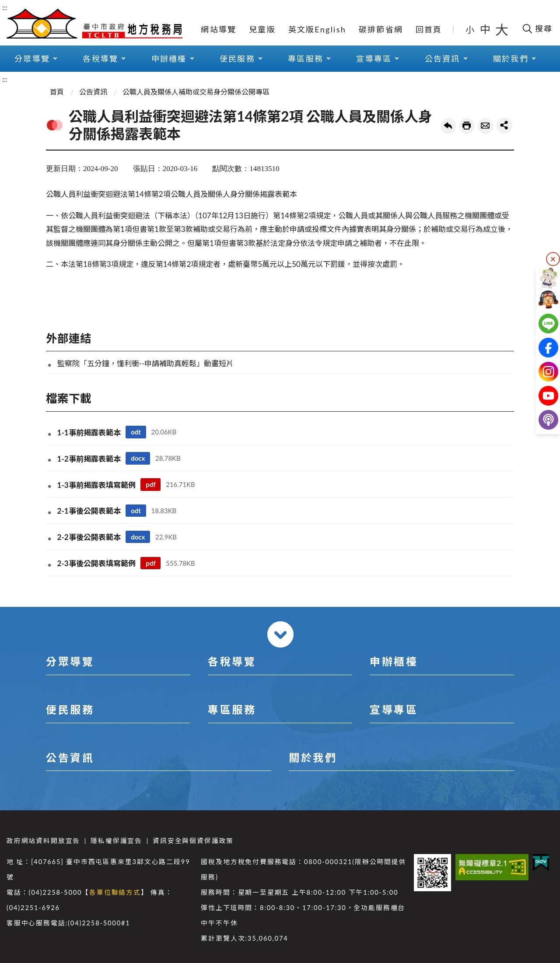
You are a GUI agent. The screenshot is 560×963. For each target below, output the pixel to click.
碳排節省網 (381, 29)
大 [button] (502, 29)
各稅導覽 (232, 661)
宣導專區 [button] (374, 59)
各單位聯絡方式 (115, 892)
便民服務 (70, 709)
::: (5, 7)
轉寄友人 (486, 126)
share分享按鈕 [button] (504, 126)
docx (138, 458)
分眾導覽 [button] (32, 59)
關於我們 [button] (511, 59)
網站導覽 (219, 29)
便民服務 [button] (237, 59)
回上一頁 (448, 126)
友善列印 (467, 126)
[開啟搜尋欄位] (537, 28)
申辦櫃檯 (394, 661)
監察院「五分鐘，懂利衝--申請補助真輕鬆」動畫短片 (146, 363)
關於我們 (313, 758)
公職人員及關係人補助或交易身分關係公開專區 (196, 92)
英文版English (317, 29)
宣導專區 (394, 709)
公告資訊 (93, 92)
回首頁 (429, 29)
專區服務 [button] (306, 59)
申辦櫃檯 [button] (169, 59)
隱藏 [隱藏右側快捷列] (553, 259)
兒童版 (262, 29)
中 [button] (486, 29)
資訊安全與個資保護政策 (193, 841)
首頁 (57, 92)
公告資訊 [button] (443, 59)
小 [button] (471, 29)
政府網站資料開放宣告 (43, 841)
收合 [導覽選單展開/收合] (280, 634)
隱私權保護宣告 (116, 841)
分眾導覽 (70, 661)
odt (136, 432)
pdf (150, 484)
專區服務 (232, 709)
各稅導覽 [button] (100, 59)
